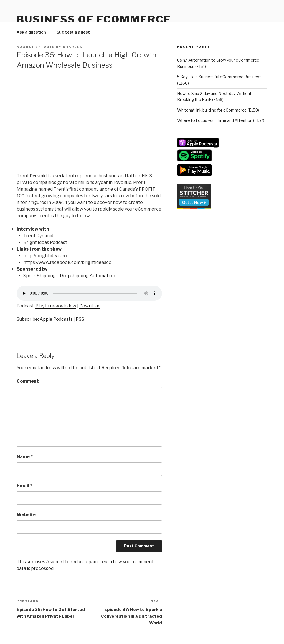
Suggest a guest (73, 32)
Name (25, 457)
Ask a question (31, 32)
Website (26, 515)
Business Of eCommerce (94, 19)
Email (25, 486)
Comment (28, 381)
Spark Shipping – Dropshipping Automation (69, 276)
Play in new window (56, 306)
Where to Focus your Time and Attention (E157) (221, 120)
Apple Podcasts (56, 319)
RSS (80, 319)
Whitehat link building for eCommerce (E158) (218, 110)
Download (90, 306)
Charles (73, 47)
